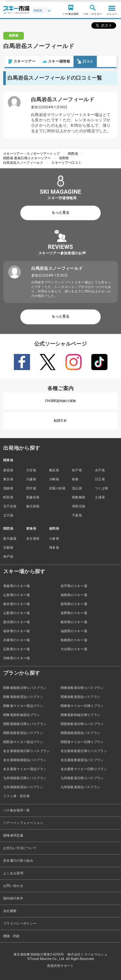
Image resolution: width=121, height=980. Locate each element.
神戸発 (8, 557)
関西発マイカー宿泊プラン (23, 742)
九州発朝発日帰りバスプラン (25, 778)
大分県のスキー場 (74, 649)
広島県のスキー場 (17, 649)
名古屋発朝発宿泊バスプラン (25, 760)
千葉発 (77, 515)
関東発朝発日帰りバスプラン (25, 688)
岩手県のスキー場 (74, 586)
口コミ (81, 61)
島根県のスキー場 (74, 640)
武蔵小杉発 (57, 488)
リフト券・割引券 (17, 796)
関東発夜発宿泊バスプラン (81, 697)
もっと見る (60, 213)
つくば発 (101, 488)
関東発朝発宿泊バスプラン (23, 697)
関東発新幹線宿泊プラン (22, 715)
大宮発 (31, 470)
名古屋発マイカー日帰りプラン (84, 769)
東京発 (8, 479)
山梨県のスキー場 (17, 613)
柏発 (75, 479)
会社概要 (10, 911)
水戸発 (100, 470)
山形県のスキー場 (17, 595)
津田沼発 (79, 506)
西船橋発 (79, 497)
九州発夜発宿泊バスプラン (81, 787)
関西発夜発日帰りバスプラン (82, 724)
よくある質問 (13, 873)
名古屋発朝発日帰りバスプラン (26, 751)
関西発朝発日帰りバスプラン (25, 724)
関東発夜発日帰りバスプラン (82, 688)
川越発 (31, 479)
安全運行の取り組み (18, 861)
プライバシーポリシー (20, 923)
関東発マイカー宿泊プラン (23, 706)
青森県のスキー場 (17, 586)
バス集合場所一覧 (17, 810)
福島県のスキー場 (74, 595)
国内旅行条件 (13, 898)
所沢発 (31, 488)
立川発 (8, 515)
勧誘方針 (60, 421)
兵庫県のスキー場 (17, 640)
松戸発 (77, 470)
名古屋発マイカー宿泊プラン (25, 769)
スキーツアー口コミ (66, 163)
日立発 (100, 479)
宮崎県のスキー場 (17, 658)
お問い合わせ (13, 886)
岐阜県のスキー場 (74, 622)
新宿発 (8, 470)
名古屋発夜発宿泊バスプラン (82, 760)
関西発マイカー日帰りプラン (82, 742)
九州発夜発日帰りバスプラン (82, 778)
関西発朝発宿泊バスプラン (81, 733)
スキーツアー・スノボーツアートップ (31, 154)
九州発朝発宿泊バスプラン (23, 787)
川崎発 (54, 479)
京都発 (8, 548)
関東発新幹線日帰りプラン (81, 715)
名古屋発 (33, 539)
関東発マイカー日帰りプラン (82, 706)
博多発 (54, 548)
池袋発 (8, 488)
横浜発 (54, 470)
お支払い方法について (20, 848)
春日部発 (33, 506)
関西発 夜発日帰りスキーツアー (27, 158)
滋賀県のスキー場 (74, 631)
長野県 (64, 158)
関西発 (73, 154)
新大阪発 (10, 539)
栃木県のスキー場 (17, 604)
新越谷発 (33, 497)
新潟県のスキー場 (17, 622)
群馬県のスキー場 (74, 604)
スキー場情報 (52, 61)
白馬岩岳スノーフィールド (23, 163)
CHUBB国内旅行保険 (60, 401)
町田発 (8, 497)
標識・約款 (12, 936)
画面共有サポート (60, 966)
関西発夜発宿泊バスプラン (23, 733)
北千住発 (10, 506)
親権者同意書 (13, 835)
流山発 (77, 488)
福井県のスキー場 (17, 631)
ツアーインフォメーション (23, 823)
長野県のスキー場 (74, 613)
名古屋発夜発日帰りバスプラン (84, 751)
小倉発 (54, 539)
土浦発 (100, 497)
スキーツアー (17, 61)
